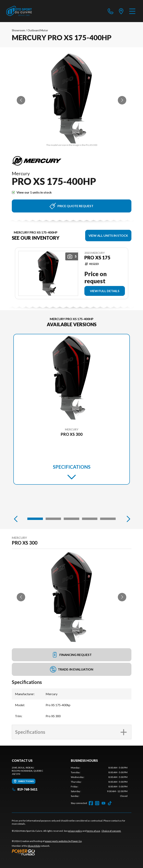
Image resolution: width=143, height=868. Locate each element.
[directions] (121, 11)
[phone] (111, 11)
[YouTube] (103, 803)
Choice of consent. (111, 831)
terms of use (93, 831)
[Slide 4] (90, 519)
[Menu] (132, 11)
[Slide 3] (71, 519)
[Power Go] (47, 852)
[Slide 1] (35, 519)
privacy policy (75, 831)
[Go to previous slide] (21, 100)
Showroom (18, 30)
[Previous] (16, 519)
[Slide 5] (108, 519)
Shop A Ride (34, 846)
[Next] (127, 519)
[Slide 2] (53, 519)
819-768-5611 (25, 789)
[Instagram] (97, 803)
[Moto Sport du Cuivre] (19, 11)
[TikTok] (110, 803)
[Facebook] (91, 803)
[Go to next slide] (122, 100)
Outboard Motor (38, 30)
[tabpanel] (99, 782)
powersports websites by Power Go (63, 841)
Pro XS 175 (97, 258)
